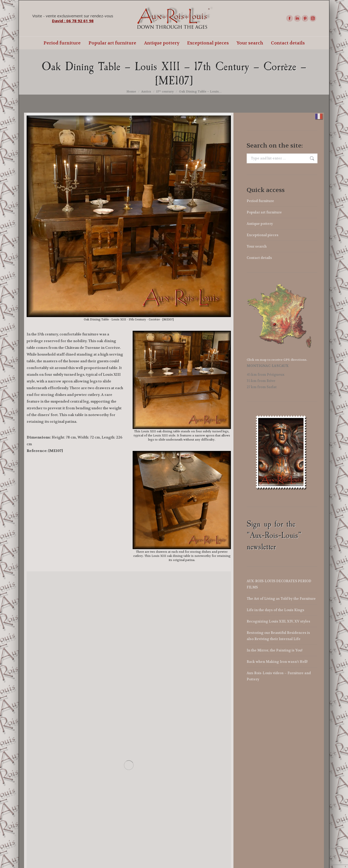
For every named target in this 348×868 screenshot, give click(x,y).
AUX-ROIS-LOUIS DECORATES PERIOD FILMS (279, 584)
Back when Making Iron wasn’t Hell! (277, 662)
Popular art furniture (264, 212)
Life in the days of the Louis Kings (275, 610)
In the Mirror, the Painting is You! (275, 650)
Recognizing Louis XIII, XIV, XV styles (278, 621)
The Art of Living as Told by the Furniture (281, 599)
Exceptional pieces (263, 235)
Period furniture (260, 201)
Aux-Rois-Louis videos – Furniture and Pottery (279, 676)
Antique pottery (260, 224)
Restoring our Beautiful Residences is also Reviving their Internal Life (278, 636)
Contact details (259, 258)
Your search (257, 246)
